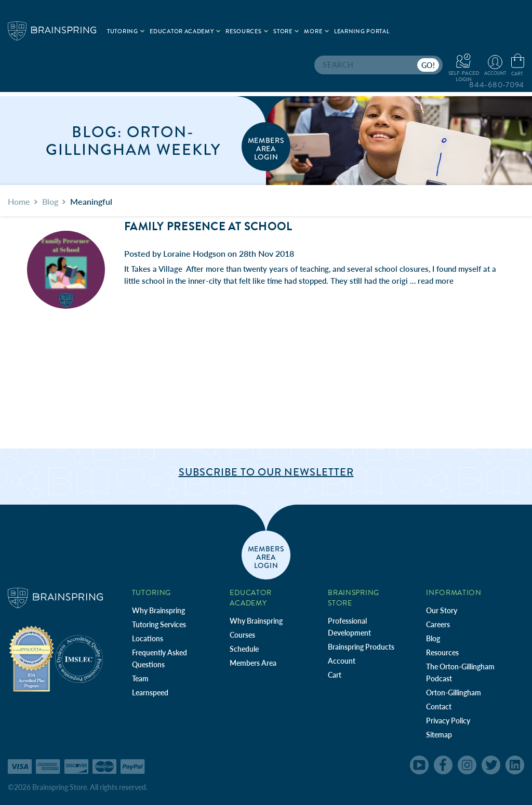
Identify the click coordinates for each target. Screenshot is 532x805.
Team (140, 678)
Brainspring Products (361, 647)
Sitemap (439, 735)
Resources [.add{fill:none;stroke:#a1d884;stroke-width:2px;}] (247, 31)
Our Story (442, 610)
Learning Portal (362, 31)
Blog (433, 638)
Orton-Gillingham (454, 692)
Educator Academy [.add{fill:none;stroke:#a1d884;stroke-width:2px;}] (185, 31)
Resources (442, 652)
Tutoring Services (159, 624)
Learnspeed (150, 692)
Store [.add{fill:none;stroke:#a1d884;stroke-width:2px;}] (286, 31)
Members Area (253, 663)
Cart (335, 675)
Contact (439, 707)
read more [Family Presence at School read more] (436, 281)
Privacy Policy (448, 721)
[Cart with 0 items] (518, 65)
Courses (242, 635)
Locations (148, 638)
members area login (266, 148)
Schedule (244, 649)
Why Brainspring (158, 610)
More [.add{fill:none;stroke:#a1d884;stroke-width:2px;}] (316, 31)
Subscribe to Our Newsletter (266, 472)
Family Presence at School (208, 227)
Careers (438, 624)
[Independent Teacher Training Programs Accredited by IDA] (31, 658)
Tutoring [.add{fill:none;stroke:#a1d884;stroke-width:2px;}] (126, 31)
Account (342, 661)
